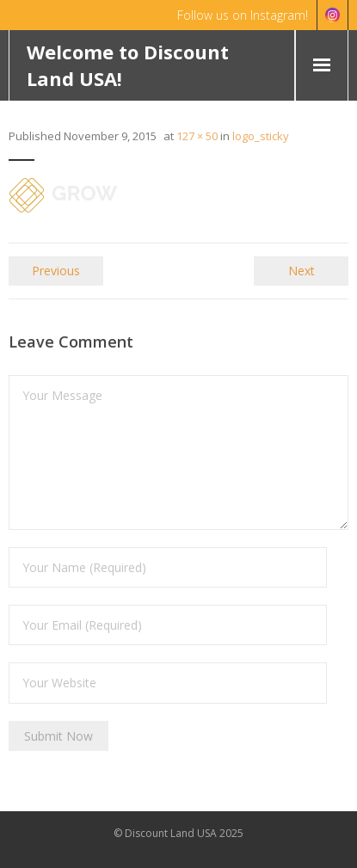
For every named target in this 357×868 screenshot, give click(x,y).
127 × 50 (197, 136)
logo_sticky (261, 136)
